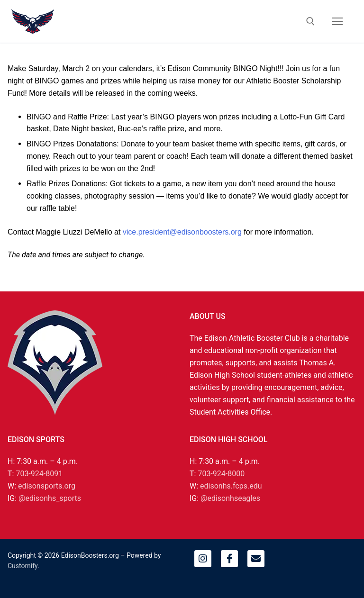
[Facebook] (229, 559)
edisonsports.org (47, 486)
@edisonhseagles (230, 498)
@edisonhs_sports (50, 498)
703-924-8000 (221, 474)
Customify (23, 566)
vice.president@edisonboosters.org (182, 232)
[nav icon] (337, 21)
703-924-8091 (39, 474)
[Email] (256, 559)
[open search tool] (310, 21)
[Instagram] (203, 559)
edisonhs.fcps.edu (231, 486)
